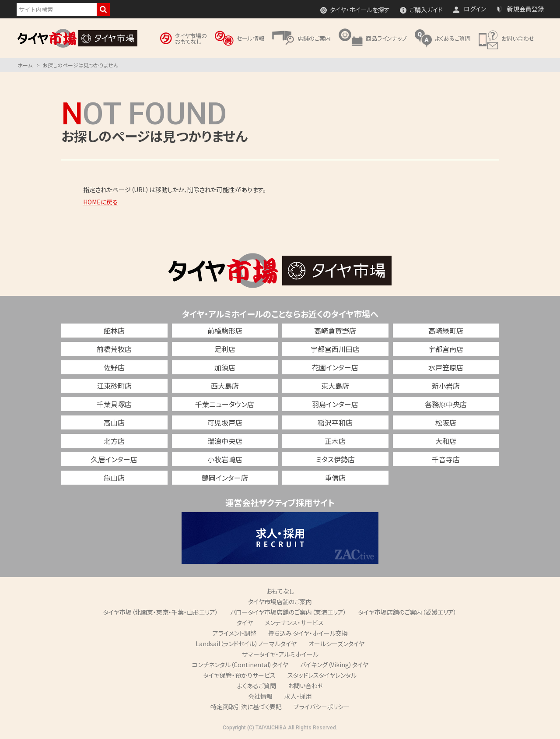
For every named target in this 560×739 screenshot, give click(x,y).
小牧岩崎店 (225, 459)
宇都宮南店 (446, 349)
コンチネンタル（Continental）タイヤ (240, 665)
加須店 (225, 367)
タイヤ (245, 623)
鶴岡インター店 (225, 478)
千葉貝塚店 (114, 404)
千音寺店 (446, 459)
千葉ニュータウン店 (225, 404)
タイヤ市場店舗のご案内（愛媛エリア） (408, 612)
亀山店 (114, 478)
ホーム (25, 65)
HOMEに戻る (101, 202)
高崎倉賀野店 (335, 331)
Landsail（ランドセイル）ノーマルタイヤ (246, 644)
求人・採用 (298, 696)
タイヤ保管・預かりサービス (240, 675)
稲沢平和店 (335, 422)
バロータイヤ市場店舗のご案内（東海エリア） (288, 612)
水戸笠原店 (446, 367)
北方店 (114, 441)
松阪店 (446, 422)
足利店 (225, 349)
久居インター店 (114, 459)
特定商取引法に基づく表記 (246, 707)
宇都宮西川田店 (335, 349)
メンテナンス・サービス (294, 623)
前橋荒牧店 (114, 349)
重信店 (335, 478)
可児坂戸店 (225, 422)
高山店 (114, 422)
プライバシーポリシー (322, 707)
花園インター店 (335, 367)
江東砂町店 (114, 386)
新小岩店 (446, 386)
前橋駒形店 (225, 331)
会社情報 (260, 696)
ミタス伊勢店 (335, 459)
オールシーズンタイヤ (336, 644)
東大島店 (335, 386)
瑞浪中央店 (225, 441)
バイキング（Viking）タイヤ (334, 665)
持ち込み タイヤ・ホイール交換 (308, 633)
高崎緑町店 (446, 331)
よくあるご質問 (257, 686)
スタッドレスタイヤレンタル (322, 675)
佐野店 (114, 367)
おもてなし (280, 591)
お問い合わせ (306, 686)
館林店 (114, 331)
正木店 (335, 441)
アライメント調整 (234, 633)
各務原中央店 (446, 404)
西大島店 (225, 386)
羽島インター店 (335, 404)
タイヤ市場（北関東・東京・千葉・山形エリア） (161, 612)
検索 (103, 9)
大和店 (446, 441)
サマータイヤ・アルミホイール (280, 654)
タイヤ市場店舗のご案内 (280, 602)
